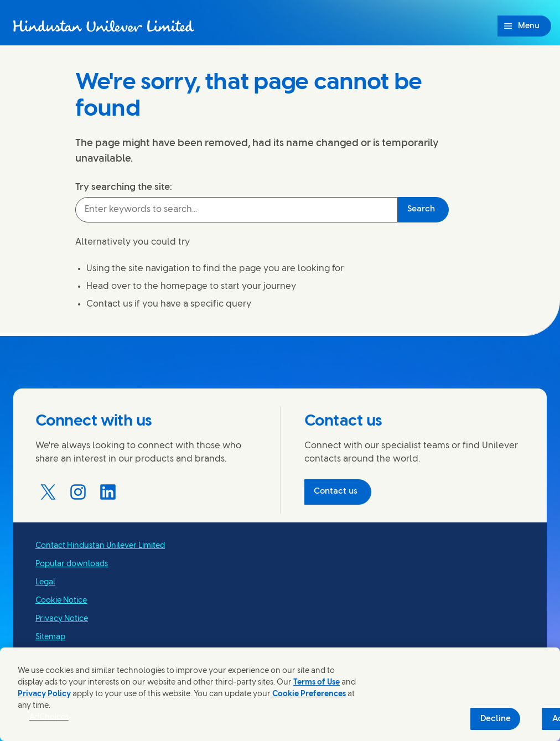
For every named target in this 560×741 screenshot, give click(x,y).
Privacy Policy (44, 694)
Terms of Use (317, 683)
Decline (496, 719)
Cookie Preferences (309, 694)
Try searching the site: (124, 187)
